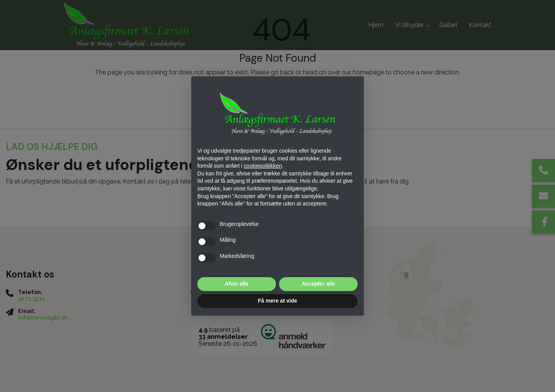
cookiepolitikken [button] (263, 166)
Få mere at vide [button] (277, 301)
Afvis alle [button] (236, 284)
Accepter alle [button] (318, 284)
